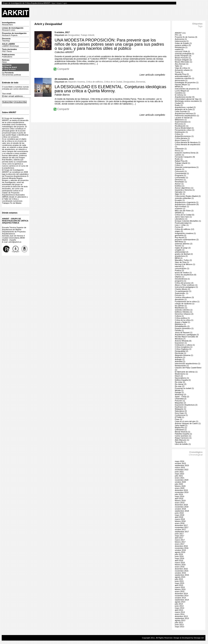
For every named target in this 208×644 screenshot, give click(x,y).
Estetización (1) (181, 132)
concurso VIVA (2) (182, 51)
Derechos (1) (180, 180)
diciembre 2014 (181, 594)
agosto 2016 (180, 552)
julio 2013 (179, 622)
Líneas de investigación (13, 29)
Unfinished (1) (181, 430)
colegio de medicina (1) (185, 304)
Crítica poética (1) (182, 318)
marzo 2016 (180, 563)
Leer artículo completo (152, 75)
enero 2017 (180, 544)
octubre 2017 (180, 529)
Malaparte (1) (180, 409)
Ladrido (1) (179, 155)
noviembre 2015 (182, 571)
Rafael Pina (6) (181, 161)
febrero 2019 (180, 501)
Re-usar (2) (180, 386)
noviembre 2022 (182, 470)
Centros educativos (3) (184, 297)
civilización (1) (181, 149)
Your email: (7, 94)
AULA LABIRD (10, 45)
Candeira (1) (180, 93)
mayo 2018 (179, 515)
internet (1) (179, 266)
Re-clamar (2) (181, 384)
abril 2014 (179, 610)
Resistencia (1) (181, 47)
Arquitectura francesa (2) (185, 113)
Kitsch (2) (179, 376)
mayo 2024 (179, 461)
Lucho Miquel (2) (182, 91)
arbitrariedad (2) (182, 252)
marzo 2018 (180, 519)
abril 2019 (179, 498)
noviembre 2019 (182, 492)
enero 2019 (180, 503)
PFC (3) (178, 35)
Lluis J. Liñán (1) (182, 225)
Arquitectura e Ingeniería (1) (187, 202)
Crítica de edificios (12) (185, 229)
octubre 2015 (180, 573)
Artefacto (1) (180, 357)
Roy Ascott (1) (181, 237)
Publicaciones (8, 56)
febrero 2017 (180, 542)
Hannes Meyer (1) (182, 85)
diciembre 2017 (181, 525)
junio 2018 (179, 513)
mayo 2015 (179, 583)
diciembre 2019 (181, 490)
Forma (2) (179, 227)
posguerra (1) (180, 281)
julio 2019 (179, 494)
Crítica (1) (179, 134)
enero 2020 (180, 488)
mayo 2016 (179, 558)
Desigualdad (74, 35)
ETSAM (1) (179, 417)
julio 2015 (179, 579)
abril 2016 (179, 560)
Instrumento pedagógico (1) (186, 287)
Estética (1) (180, 186)
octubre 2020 (180, 482)
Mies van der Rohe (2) (184, 211)
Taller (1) (179, 66)
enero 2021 (180, 478)
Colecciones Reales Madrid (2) (188, 196)
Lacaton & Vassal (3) (184, 118)
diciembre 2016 (181, 546)
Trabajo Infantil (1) (182, 163)
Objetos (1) (179, 277)
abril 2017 (179, 538)
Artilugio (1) (180, 359)
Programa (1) (180, 175)
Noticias (6, 61)
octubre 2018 (180, 509)
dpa (53, 3)
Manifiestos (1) (181, 308)
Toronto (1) (179, 246)
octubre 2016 (180, 550)
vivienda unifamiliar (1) (184, 198)
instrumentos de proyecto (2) (187, 89)
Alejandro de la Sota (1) (185, 109)
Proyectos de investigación (14, 34)
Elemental (140, 82)
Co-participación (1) (183, 291)
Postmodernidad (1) (183, 223)
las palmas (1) (181, 306)
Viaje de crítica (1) (182, 68)
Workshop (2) (180, 394)
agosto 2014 (180, 602)
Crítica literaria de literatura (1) (188, 142)
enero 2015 (180, 591)
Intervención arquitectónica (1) (188, 363)
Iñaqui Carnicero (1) (183, 438)
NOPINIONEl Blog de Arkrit (9, 67)
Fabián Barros (62, 95)
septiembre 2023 (182, 465)
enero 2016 (180, 567)
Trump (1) (179, 72)
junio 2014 (179, 606)
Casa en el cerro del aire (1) (187, 421)
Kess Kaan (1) (181, 413)
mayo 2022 (179, 474)
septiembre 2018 (182, 511)
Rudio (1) (179, 105)
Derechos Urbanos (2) (184, 314)
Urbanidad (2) (181, 399)
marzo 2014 (180, 612)
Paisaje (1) (179, 392)
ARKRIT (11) (180, 33)
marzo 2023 (180, 468)
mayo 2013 (179, 627)
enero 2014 (180, 614)
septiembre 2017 (182, 532)
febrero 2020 (180, 486)
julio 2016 (179, 554)
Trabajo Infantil (87, 35)
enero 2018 (180, 523)
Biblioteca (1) (180, 324)
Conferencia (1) (181, 415)
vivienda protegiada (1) (184, 54)
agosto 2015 (180, 577)
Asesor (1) (179, 184)
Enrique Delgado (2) (183, 60)
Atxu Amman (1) (182, 64)
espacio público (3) (183, 45)
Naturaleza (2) (181, 411)
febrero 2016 (180, 565)
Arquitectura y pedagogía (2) (187, 335)
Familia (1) (179, 330)
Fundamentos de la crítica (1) (187, 302)
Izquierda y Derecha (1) (185, 190)
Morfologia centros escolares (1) (188, 101)
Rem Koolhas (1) (182, 206)
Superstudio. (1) (182, 293)
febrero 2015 (180, 589)
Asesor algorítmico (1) (184, 188)
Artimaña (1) (180, 361)
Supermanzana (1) (183, 122)
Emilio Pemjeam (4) (183, 56)
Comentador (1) (181, 178)
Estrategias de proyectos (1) (187, 82)
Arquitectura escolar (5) (185, 97)
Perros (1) (179, 151)
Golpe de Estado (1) (183, 43)
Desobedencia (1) (182, 279)
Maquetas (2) (180, 403)
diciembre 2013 (181, 616)
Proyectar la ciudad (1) (184, 388)
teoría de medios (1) (183, 273)
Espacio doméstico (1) (184, 328)
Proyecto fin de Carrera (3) (186, 37)
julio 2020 (179, 484)
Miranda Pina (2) (182, 74)
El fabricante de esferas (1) (186, 372)
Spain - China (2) (182, 397)
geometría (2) (180, 235)
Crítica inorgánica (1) (184, 347)
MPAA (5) (179, 87)
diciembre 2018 (181, 505)
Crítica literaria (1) (182, 138)
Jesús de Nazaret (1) (184, 333)
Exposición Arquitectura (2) (186, 405)
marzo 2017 (180, 540)
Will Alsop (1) (180, 242)
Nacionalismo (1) (182, 378)
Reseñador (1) (181, 182)
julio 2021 (179, 476)
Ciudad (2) (179, 103)
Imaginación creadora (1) (185, 233)
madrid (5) (179, 49)
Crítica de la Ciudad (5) (185, 215)
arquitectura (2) (181, 256)
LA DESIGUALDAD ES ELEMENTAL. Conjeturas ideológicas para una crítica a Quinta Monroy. (110, 89)
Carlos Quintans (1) (183, 436)
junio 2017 (179, 534)
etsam (59, 3)
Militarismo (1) (181, 120)
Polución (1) (180, 401)
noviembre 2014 (182, 596)
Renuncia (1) (180, 124)
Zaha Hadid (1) (181, 425)
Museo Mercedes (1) (184, 62)
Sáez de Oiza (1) (182, 262)
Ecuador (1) (180, 200)
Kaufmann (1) (181, 407)
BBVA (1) (179, 258)
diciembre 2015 (181, 569)
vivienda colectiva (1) (184, 310)
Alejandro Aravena (76, 82)
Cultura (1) (179, 316)
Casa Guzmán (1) (182, 111)
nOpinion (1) (180, 209)
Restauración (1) (182, 366)
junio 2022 (179, 472)
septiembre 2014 (182, 600)
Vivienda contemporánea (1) (187, 167)
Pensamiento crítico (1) (185, 130)
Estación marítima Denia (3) (187, 153)
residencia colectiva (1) (185, 78)
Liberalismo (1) (181, 219)
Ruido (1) (179, 159)
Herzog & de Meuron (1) (185, 264)
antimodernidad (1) (183, 76)
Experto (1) (179, 169)
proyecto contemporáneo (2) (187, 240)
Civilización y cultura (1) (185, 345)
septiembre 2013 (182, 618)
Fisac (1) (179, 419)
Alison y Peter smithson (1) (186, 285)
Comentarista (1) (182, 173)
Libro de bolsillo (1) (183, 444)
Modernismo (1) (181, 374)
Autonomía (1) (181, 39)
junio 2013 (179, 625)
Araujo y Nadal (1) (182, 322)
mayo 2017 (179, 536)
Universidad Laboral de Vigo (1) (188, 99)
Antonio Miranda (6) (183, 341)
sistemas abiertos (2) (184, 244)
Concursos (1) (181, 171)
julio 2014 (179, 604)
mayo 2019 (179, 496)
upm (65, 3)
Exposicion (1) (181, 343)
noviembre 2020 (182, 480)
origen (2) (179, 231)
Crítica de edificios (94, 82)
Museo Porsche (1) (183, 58)
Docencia (6, 40)
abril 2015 (179, 585)
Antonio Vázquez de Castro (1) (188, 423)
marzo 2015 (180, 587)
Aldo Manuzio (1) (182, 440)
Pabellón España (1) (183, 434)
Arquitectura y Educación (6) (187, 204)
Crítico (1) (179, 165)
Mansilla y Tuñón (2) (183, 260)
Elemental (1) (180, 353)
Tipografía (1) (180, 442)
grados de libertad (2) (184, 254)
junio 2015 (179, 581)
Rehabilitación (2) (182, 326)
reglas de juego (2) (183, 248)
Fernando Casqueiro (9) (185, 157)
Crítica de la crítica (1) (184, 320)
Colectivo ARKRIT (64, 52)
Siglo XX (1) (180, 194)
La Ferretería (12, 74)
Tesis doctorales (9, 50)
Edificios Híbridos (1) (184, 312)
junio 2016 (179, 556)
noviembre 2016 (182, 548)
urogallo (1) (180, 250)
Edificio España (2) (183, 380)
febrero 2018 (180, 521)
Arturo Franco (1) (182, 140)
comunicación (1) (182, 268)
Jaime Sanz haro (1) (183, 217)
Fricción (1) (180, 295)
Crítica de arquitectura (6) (186, 275)
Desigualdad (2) (182, 351)
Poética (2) (179, 271)
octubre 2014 (180, 598)
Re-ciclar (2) (180, 382)
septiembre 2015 (182, 575)
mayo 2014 (179, 608)
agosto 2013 (180, 620)
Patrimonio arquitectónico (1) (187, 116)
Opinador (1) (180, 192)
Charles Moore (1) (182, 289)
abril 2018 (179, 517)
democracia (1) (181, 80)
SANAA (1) (179, 213)
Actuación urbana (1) (184, 70)
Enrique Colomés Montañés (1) (188, 221)
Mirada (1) (179, 390)
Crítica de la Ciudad (113, 82)
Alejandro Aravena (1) (184, 355)
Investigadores (9, 24)
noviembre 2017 (182, 527)
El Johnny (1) (180, 95)
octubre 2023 (180, 463)
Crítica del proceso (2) (184, 283)
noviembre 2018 (182, 507)
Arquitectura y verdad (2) (185, 107)
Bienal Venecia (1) (182, 432)
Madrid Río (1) (181, 428)
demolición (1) (181, 299)
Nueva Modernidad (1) (184, 128)
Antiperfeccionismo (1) (184, 136)
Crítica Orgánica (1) (183, 349)
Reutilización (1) (182, 126)
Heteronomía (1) (182, 41)
